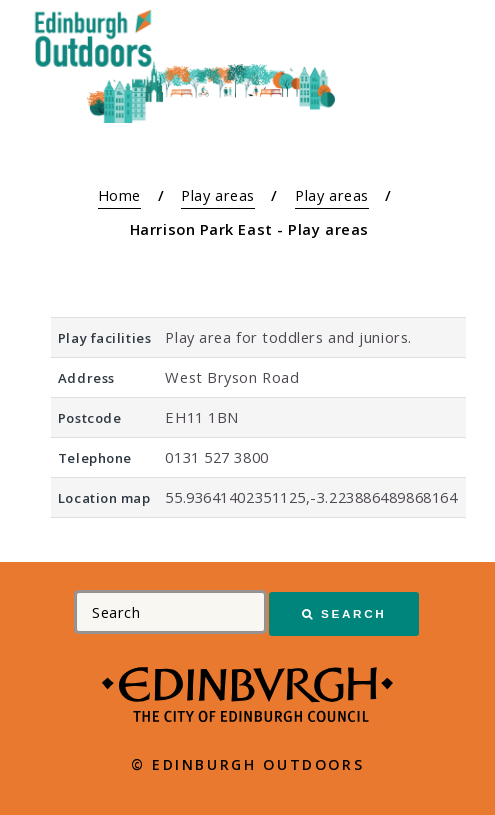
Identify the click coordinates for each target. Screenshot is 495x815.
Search (353, 613)
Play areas (218, 195)
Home (119, 195)
